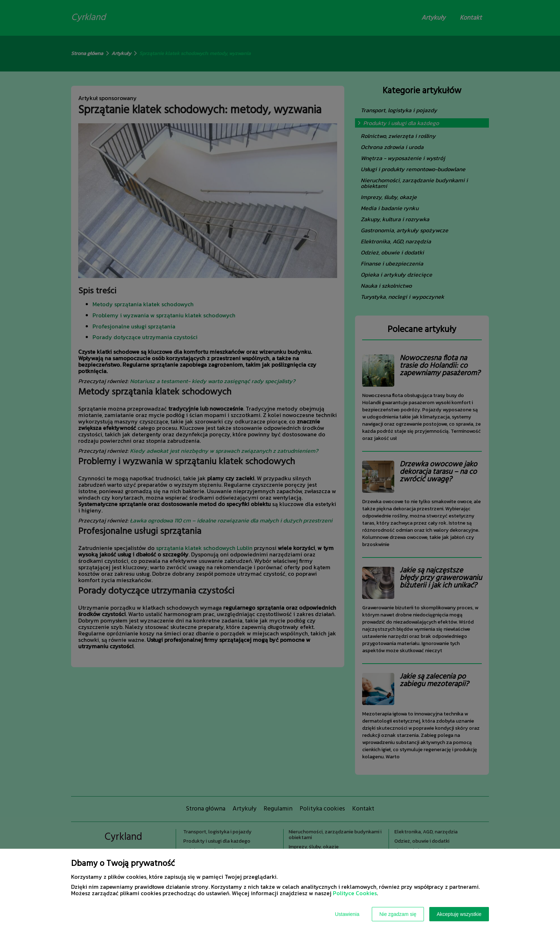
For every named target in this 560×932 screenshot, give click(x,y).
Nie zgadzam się (398, 914)
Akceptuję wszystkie (459, 914)
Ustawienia (347, 914)
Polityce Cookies (355, 893)
